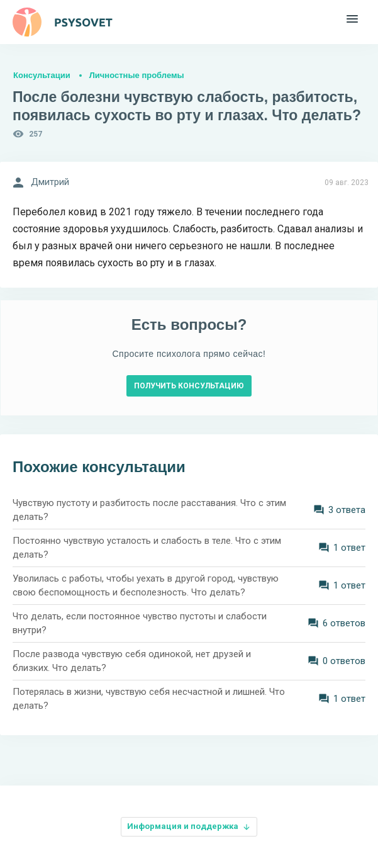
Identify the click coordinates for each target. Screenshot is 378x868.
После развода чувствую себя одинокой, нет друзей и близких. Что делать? (132, 661)
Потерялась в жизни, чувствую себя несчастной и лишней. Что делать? (149, 699)
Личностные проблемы (137, 75)
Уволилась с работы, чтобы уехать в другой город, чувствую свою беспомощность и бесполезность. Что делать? (146, 586)
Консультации (42, 75)
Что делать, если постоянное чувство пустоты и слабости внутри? (140, 623)
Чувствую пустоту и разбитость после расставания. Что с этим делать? (149, 510)
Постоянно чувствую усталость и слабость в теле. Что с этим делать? (147, 548)
